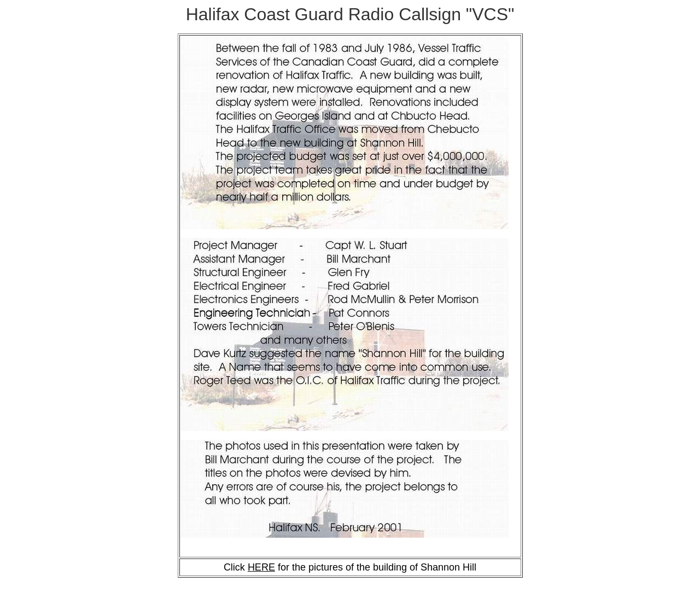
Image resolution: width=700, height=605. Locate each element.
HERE (261, 567)
